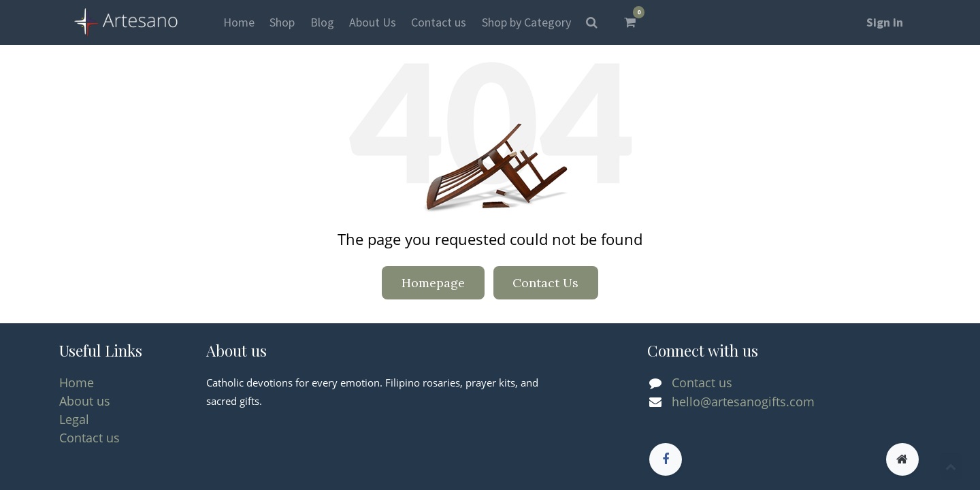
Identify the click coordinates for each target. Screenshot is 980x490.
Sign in (885, 22)
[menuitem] (239, 22)
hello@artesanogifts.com (743, 402)
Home (77, 382)
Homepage (433, 283)
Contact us (89, 438)
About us (85, 401)
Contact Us (545, 283)
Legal (74, 419)
